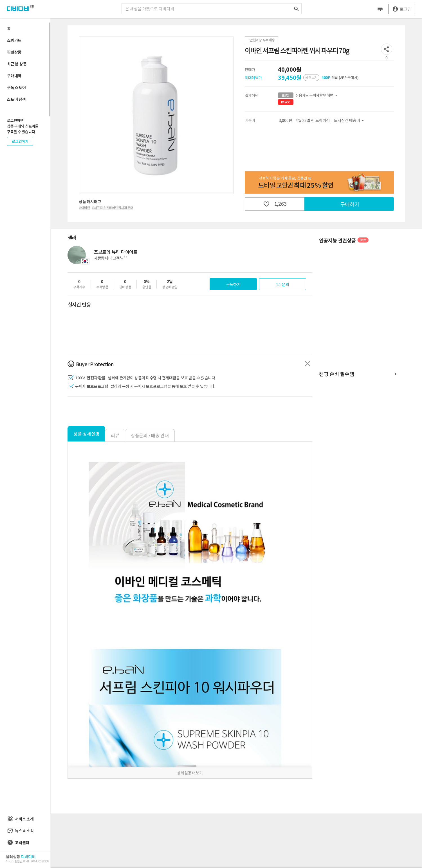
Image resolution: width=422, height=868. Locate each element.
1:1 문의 (283, 284)
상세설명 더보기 (190, 773)
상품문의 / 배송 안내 (150, 435)
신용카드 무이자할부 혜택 (308, 95)
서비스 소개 (20, 819)
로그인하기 (20, 141)
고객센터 (18, 842)
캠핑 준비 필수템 (359, 374)
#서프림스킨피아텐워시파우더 (113, 208)
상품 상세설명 (86, 434)
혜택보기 (311, 77)
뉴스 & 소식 (20, 831)
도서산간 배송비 (350, 120)
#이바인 (85, 208)
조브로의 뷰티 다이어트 (116, 252)
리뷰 (115, 435)
